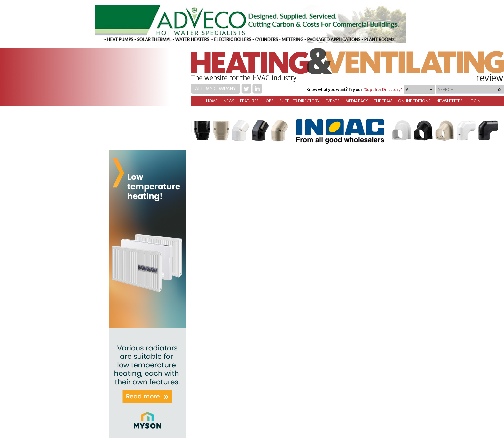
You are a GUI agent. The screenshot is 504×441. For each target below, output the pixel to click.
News (229, 101)
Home (212, 101)
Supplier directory (299, 101)
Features (249, 101)
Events (332, 101)
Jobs (269, 101)
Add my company (216, 89)
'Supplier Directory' (383, 89)
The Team (383, 101)
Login (474, 101)
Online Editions (414, 101)
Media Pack (357, 101)
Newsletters (449, 101)
